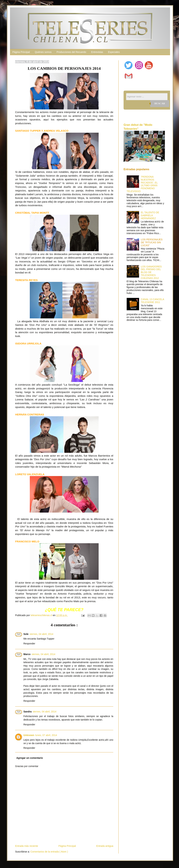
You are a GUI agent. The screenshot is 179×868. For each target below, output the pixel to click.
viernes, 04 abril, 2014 (41, 634)
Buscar (160, 103)
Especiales (114, 52)
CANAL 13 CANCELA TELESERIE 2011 (152, 301)
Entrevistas (97, 52)
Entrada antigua (105, 846)
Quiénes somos (43, 52)
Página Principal (21, 52)
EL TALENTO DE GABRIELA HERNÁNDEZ (150, 215)
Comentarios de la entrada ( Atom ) (49, 852)
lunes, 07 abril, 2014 (46, 735)
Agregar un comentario (30, 758)
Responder (29, 644)
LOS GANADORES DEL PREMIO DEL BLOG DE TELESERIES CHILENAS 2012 (151, 272)
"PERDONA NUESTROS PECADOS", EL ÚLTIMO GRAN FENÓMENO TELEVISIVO (142, 184)
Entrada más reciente (27, 846)
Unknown (29, 735)
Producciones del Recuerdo (71, 52)
